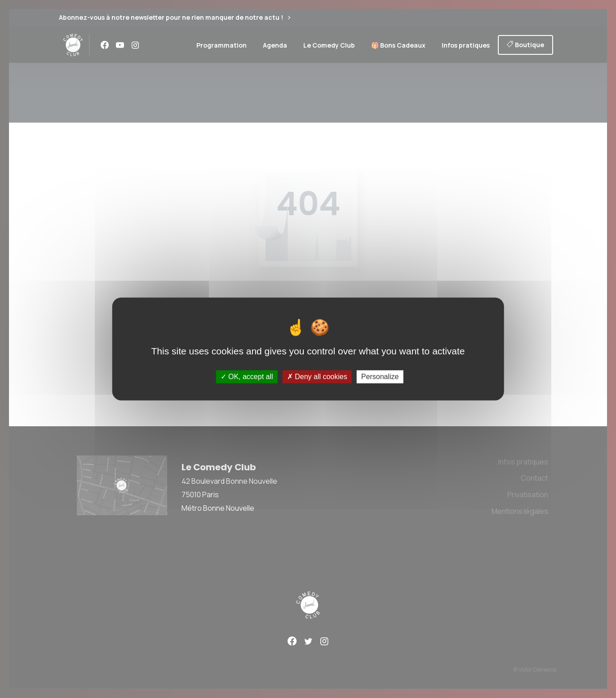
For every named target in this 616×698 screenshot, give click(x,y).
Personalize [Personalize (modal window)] (380, 377)
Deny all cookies (317, 377)
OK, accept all (247, 377)
